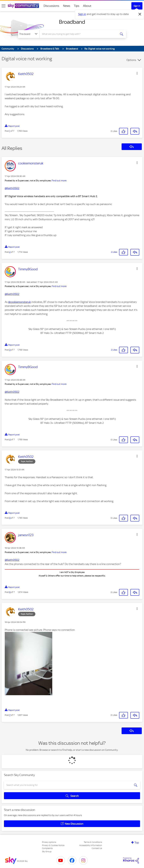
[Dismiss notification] (140, 14)
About (87, 6)
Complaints (47, 848)
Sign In (137, 6)
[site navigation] (3, 6)
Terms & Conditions (93, 842)
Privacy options (49, 842)
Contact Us (97, 848)
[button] (137, 73)
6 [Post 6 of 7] (10, 592)
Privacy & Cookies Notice (53, 845)
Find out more (59, 181)
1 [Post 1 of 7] (10, 131)
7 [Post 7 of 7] (10, 715)
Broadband (72, 22)
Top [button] (137, 843)
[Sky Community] (23, 6)
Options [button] (131, 60)
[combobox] (78, 34)
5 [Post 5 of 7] (10, 518)
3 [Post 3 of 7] (10, 350)
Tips (77, 6)
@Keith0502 (12, 188)
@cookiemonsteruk (19, 302)
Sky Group (47, 851)
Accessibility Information (91, 845)
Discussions (51, 6)
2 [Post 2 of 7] (10, 252)
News (67, 6)
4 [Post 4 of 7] (10, 440)
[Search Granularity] (29, 34)
